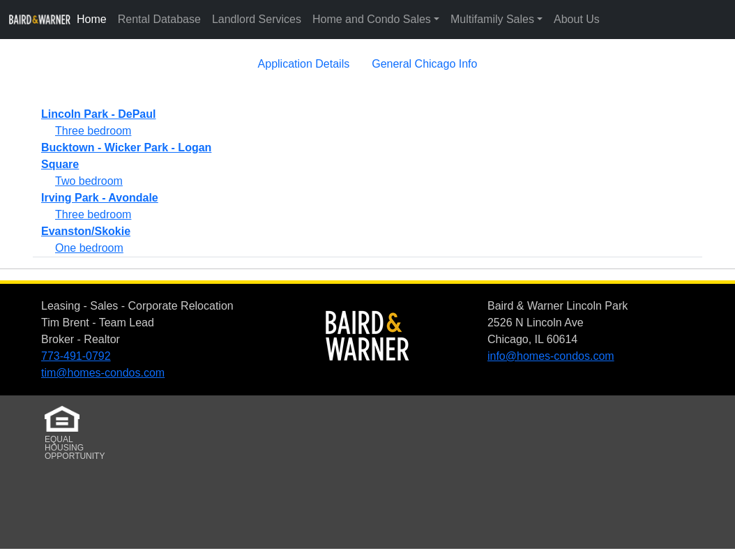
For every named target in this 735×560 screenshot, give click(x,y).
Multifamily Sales (492, 19)
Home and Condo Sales (372, 19)
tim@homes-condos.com (103, 373)
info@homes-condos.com (551, 356)
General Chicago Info (424, 64)
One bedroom (89, 248)
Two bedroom (89, 181)
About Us (577, 19)
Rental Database (159, 19)
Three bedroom (93, 131)
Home (92, 19)
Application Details (304, 64)
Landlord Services (257, 19)
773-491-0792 (76, 356)
